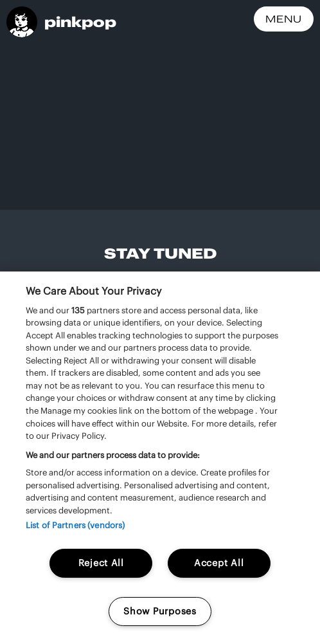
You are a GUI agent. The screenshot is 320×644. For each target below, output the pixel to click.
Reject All (101, 563)
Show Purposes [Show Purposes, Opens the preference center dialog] (160, 611)
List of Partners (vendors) (75, 525)
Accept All (219, 563)
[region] (160, 458)
